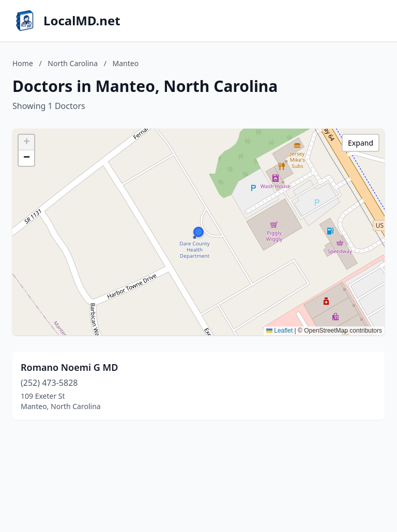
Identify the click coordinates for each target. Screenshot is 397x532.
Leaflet (279, 331)
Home (23, 63)
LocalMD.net (82, 21)
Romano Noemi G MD (69, 367)
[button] (198, 232)
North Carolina (73, 63)
